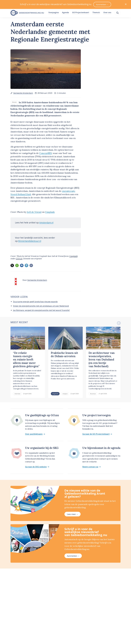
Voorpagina (54, 12)
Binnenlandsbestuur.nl (30, 241)
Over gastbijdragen (35, 434)
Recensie (93, 394)
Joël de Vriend (34, 212)
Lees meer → (73, 514)
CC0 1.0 (19, 259)
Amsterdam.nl (46, 223)
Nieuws (14, 102)
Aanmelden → (73, 556)
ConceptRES (45, 153)
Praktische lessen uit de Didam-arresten (64, 355)
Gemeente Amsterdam (23, 93)
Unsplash (50, 212)
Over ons (107, 12)
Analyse (65, 394)
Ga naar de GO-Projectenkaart (97, 434)
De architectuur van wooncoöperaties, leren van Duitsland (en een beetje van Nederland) (102, 360)
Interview (17, 394)
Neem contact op (92, 467)
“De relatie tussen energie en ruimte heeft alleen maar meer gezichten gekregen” (26, 360)
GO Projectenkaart (81, 12)
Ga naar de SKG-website (37, 467)
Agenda (65, 12)
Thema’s (96, 12)
